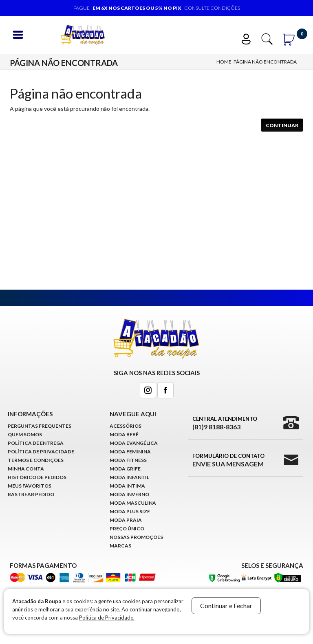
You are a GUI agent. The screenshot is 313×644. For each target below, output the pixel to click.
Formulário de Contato (228, 460)
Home (224, 62)
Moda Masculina (133, 503)
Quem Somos (25, 434)
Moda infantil (129, 477)
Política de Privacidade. (107, 618)
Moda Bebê (124, 434)
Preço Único (127, 529)
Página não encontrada (265, 62)
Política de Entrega (36, 443)
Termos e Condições (36, 460)
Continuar (282, 125)
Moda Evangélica (134, 443)
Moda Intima (127, 486)
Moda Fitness (128, 460)
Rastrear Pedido (31, 494)
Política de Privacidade (41, 452)
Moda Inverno (129, 494)
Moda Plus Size (130, 511)
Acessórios (126, 426)
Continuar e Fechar (226, 606)
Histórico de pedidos (37, 477)
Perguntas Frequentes (40, 426)
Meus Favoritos (30, 486)
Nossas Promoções (136, 537)
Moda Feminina (130, 452)
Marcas (120, 546)
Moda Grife (125, 469)
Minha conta (26, 469)
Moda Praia (126, 520)
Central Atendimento (225, 423)
